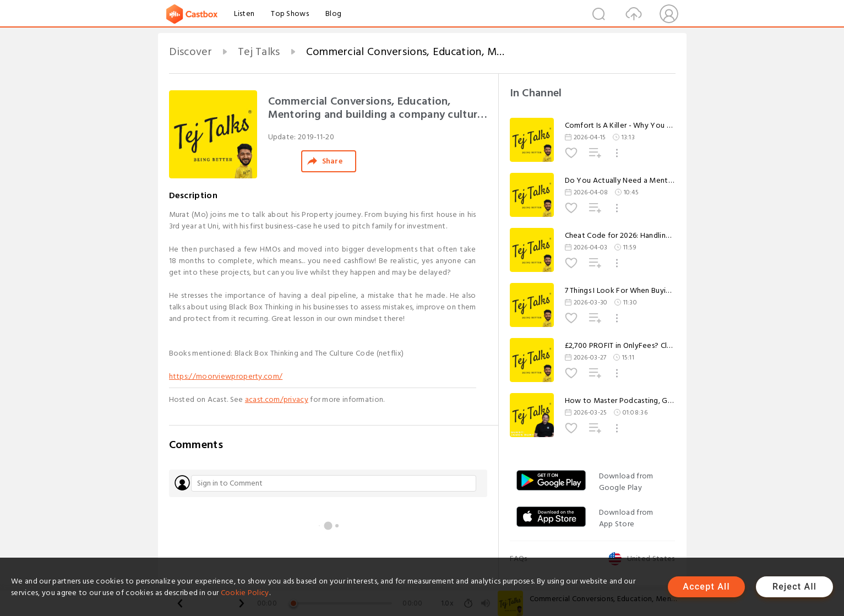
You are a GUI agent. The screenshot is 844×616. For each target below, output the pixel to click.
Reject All (794, 587)
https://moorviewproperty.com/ (226, 376)
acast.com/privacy (277, 399)
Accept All (706, 587)
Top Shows (290, 13)
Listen (244, 13)
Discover (190, 52)
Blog (333, 13)
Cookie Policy (245, 593)
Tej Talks (259, 52)
